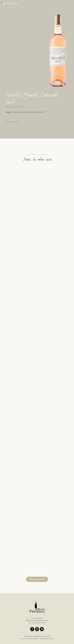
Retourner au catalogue (37, 579)
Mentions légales (32, 639)
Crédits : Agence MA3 (47, 639)
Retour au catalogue (12, 122)
